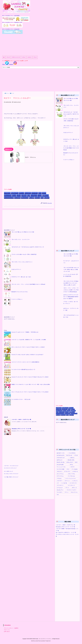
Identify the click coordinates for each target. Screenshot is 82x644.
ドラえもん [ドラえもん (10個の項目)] (59, 478)
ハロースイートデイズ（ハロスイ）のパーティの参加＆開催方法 (25, 362)
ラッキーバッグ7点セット (17, 299)
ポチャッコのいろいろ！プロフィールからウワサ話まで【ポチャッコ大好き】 (28, 347)
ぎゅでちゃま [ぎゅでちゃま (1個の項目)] (69, 455)
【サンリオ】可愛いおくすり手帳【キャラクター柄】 (23, 232)
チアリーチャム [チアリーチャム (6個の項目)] (60, 476)
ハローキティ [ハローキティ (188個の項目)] (60, 481)
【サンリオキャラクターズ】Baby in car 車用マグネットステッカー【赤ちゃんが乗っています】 (71, 283)
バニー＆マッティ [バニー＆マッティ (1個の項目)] (73, 483)
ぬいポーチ (47, 197)
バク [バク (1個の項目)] (58, 483)
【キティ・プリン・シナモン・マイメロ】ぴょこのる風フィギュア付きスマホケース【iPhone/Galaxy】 (71, 290)
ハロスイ (29, 57)
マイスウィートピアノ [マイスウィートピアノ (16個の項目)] (72, 490)
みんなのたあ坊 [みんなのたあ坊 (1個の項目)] (60, 465)
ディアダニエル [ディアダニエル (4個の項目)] (72, 476)
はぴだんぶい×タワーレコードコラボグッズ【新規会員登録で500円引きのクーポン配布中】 (71, 297)
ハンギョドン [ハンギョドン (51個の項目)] (75, 481)
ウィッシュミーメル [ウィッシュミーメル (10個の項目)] (61, 467)
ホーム (7, 93)
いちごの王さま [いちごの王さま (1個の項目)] (72, 453)
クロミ (40, 193)
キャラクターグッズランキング (10, 468)
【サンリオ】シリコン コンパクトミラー (21, 239)
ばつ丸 (29, 195)
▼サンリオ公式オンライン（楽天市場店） (11, 16)
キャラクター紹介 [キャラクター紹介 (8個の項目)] (61, 469)
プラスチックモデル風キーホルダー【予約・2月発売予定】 (24, 254)
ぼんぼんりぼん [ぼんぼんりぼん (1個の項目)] (71, 460)
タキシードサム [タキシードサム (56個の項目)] (72, 474)
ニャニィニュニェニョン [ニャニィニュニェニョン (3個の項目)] (71, 478)
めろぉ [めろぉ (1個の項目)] (72, 465)
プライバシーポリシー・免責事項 (11, 628)
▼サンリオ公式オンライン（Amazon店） (11, 29)
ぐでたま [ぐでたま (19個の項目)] (76, 455)
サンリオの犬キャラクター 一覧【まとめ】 (21, 399)
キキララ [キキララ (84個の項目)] (73, 467)
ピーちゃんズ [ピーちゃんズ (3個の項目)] (60, 488)
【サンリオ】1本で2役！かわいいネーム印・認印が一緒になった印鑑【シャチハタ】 (71, 269)
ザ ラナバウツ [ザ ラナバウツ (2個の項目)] (67, 471)
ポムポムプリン (15, 193)
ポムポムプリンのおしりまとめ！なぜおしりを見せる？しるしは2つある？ (28, 355)
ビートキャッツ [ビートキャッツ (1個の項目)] (72, 485)
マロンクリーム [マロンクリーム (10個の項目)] (74, 492)
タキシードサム (8, 195)
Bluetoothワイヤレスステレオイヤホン (20, 292)
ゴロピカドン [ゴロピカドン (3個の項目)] (60, 471)
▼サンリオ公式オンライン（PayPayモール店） (12, 22)
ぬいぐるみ (32, 197)
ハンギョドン (34, 195)
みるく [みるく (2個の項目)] (76, 462)
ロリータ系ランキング (8, 471)
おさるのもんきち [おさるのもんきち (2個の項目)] (61, 455)
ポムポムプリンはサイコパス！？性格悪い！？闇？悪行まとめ (25, 332)
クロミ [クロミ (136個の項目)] (68, 469)
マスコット (37, 197)
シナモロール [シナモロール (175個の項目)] (75, 471)
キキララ (44, 193)
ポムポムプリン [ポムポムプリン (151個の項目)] (60, 490)
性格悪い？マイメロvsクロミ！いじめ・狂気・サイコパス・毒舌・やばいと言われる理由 (31, 384)
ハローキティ (35, 193)
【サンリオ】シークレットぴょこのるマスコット (22, 262)
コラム (24, 57)
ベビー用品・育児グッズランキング (11, 477)
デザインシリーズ (16, 57)
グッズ (8, 57)
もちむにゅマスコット (16, 269)
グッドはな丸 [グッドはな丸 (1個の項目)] (75, 469)
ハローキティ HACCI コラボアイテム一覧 (66, 525)
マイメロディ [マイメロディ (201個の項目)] (60, 492)
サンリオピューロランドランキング (11, 474)
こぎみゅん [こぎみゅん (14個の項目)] (72, 458)
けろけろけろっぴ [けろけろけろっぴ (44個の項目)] (61, 458)
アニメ (35, 57)
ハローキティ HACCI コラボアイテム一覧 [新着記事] (21, 419)
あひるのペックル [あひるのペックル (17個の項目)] (61, 453)
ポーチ (42, 197)
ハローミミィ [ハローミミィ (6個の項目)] (67, 481)
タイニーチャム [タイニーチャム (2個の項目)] (60, 474)
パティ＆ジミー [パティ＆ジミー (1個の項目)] (60, 485)
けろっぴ (14, 195)
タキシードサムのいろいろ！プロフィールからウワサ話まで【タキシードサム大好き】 (30, 392)
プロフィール (7, 630)
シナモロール (7, 193)
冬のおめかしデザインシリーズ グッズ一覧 (65, 527)
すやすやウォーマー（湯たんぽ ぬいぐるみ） (22, 277)
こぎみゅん (24, 195)
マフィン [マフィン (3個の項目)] (67, 492)
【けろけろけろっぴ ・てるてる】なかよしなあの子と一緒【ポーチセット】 (28, 247)
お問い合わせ (7, 632)
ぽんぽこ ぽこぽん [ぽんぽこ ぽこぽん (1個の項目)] (61, 462)
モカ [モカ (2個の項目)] (58, 495)
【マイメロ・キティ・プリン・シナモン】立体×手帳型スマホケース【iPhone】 (29, 284)
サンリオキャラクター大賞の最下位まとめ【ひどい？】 (23, 369)
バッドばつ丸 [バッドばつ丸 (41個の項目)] (64, 483)
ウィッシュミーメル (9, 197)
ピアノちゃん (17, 197)
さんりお (50, 203)
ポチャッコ (21, 193)
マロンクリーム (25, 197)
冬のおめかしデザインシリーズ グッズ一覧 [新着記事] (21, 429)
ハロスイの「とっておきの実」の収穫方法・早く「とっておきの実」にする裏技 (29, 340)
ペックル (40, 195)
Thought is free (48, 641)
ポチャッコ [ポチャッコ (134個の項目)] (74, 488)
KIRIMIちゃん (45, 195)
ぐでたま (19, 195)
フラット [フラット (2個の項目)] (67, 488)
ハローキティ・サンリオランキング (11, 466)
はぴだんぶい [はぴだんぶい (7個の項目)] (60, 460)
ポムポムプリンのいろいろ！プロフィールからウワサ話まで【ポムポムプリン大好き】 (30, 377)
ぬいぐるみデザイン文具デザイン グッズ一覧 (66, 532)
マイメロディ (28, 193)
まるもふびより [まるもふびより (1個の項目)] (70, 462)
